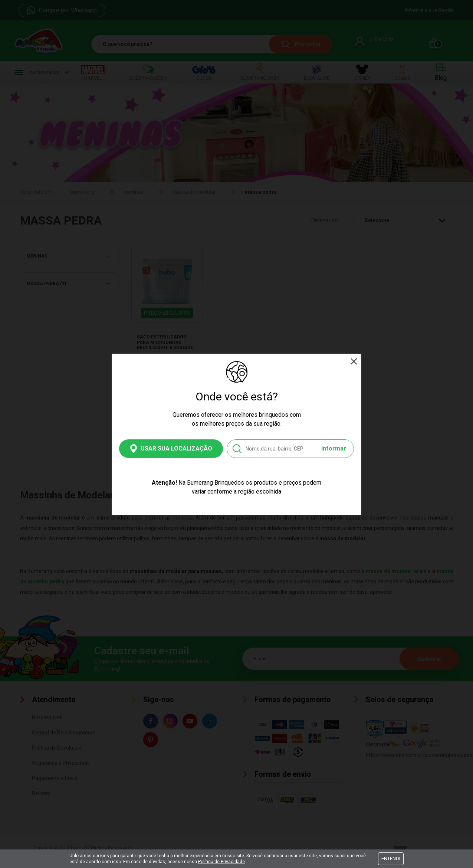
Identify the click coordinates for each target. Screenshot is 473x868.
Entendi (391, 859)
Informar (334, 448)
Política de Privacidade (221, 862)
